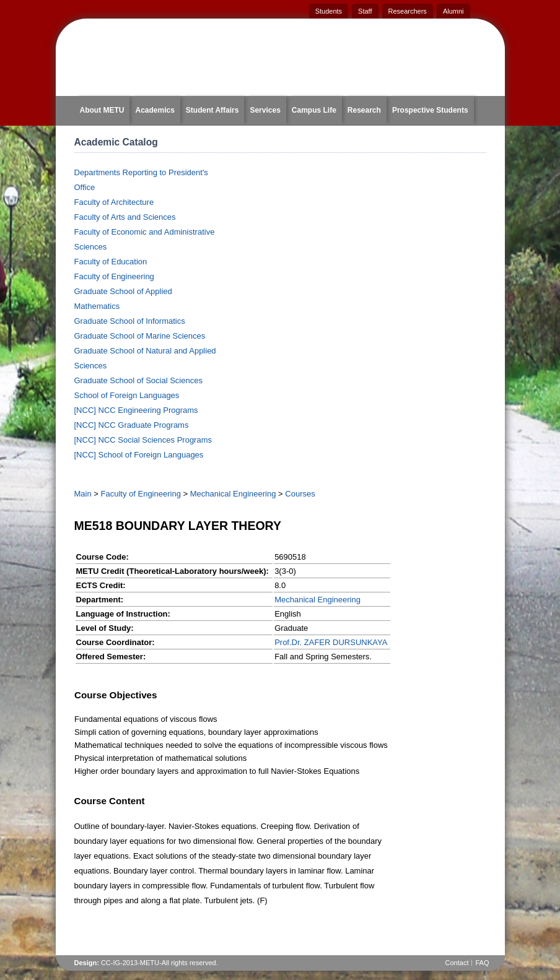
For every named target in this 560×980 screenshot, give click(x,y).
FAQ (482, 963)
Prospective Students (430, 110)
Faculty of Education (111, 262)
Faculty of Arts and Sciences (125, 217)
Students (329, 11)
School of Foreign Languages (127, 395)
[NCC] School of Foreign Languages (139, 455)
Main (83, 494)
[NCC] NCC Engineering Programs (136, 410)
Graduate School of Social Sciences (138, 380)
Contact (457, 963)
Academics (155, 110)
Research (364, 110)
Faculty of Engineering (114, 276)
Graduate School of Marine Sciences (140, 336)
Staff (365, 11)
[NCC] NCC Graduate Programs (132, 425)
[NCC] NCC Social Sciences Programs (143, 440)
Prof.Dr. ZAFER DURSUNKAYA (331, 642)
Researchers (408, 11)
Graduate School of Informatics (130, 321)
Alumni (453, 11)
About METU (102, 110)
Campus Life (314, 110)
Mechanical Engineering (233, 494)
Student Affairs (212, 110)
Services (265, 110)
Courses (300, 494)
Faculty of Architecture (114, 202)
